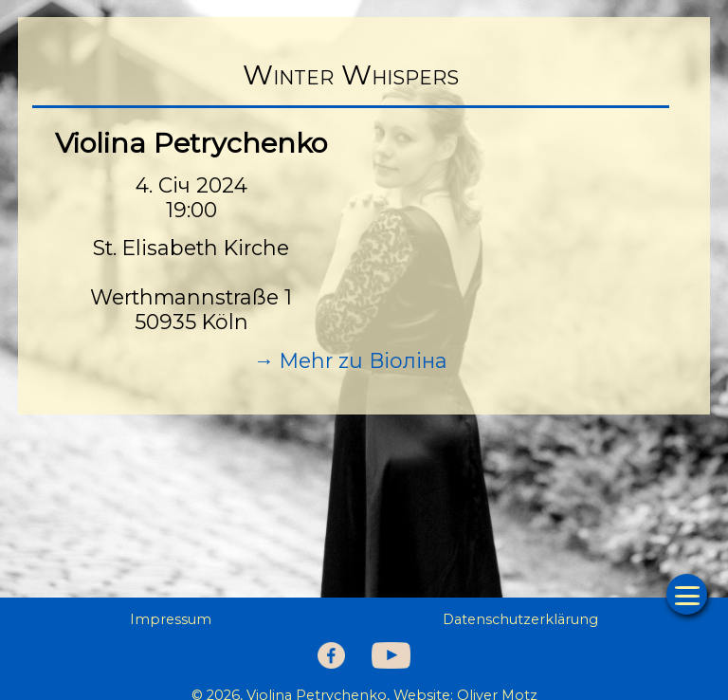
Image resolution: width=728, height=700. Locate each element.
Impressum (171, 619)
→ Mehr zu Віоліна (351, 360)
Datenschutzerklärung (520, 619)
